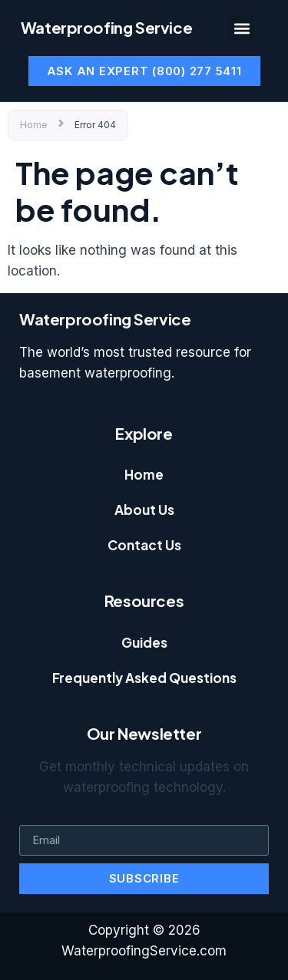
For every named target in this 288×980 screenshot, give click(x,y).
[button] (242, 28)
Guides (144, 642)
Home (34, 125)
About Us (144, 510)
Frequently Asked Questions (144, 678)
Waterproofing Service (106, 28)
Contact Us (144, 545)
